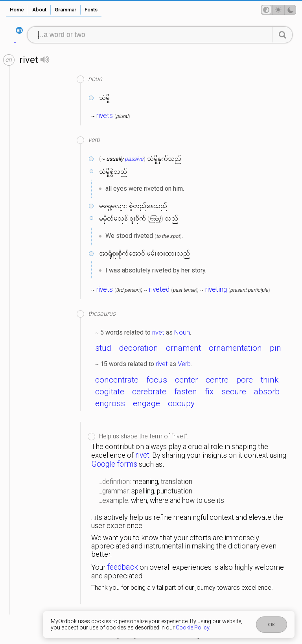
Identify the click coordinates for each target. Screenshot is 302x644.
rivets (105, 116)
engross (110, 403)
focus (157, 380)
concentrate (117, 380)
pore (245, 380)
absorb (267, 392)
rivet (158, 332)
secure (234, 392)
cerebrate (149, 392)
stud (103, 348)
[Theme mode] (278, 10)
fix (209, 392)
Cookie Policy (192, 627)
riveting (216, 289)
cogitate (110, 392)
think (270, 380)
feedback (123, 567)
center (186, 380)
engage (146, 403)
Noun (182, 332)
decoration (139, 348)
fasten (186, 392)
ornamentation (235, 348)
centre (217, 380)
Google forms (114, 464)
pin (275, 348)
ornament (183, 348)
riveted (159, 289)
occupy (181, 403)
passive (134, 159)
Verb (184, 364)
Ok (272, 625)
